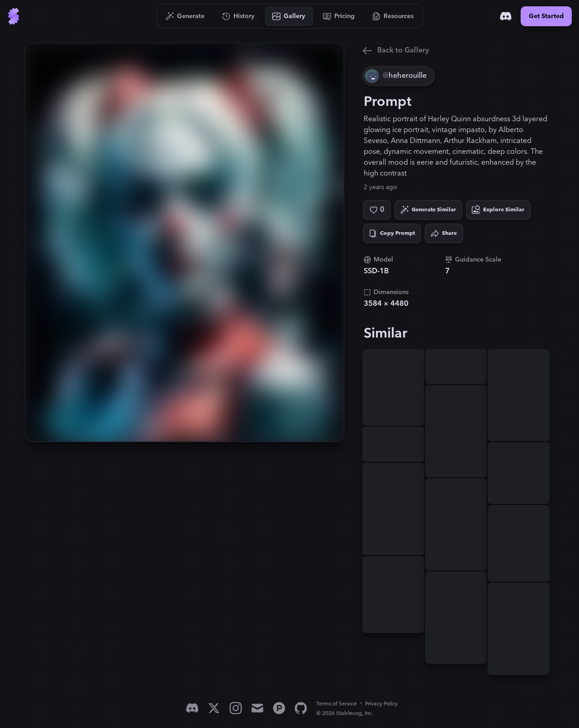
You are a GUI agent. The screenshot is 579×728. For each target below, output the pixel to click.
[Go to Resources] (393, 16)
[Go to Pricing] (339, 16)
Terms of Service (337, 704)
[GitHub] (301, 708)
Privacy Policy (381, 704)
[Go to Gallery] (289, 16)
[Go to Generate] (185, 16)
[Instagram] (236, 708)
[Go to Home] (14, 16)
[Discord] (506, 16)
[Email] (257, 708)
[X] (214, 708)
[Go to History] (239, 16)
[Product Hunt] (279, 708)
